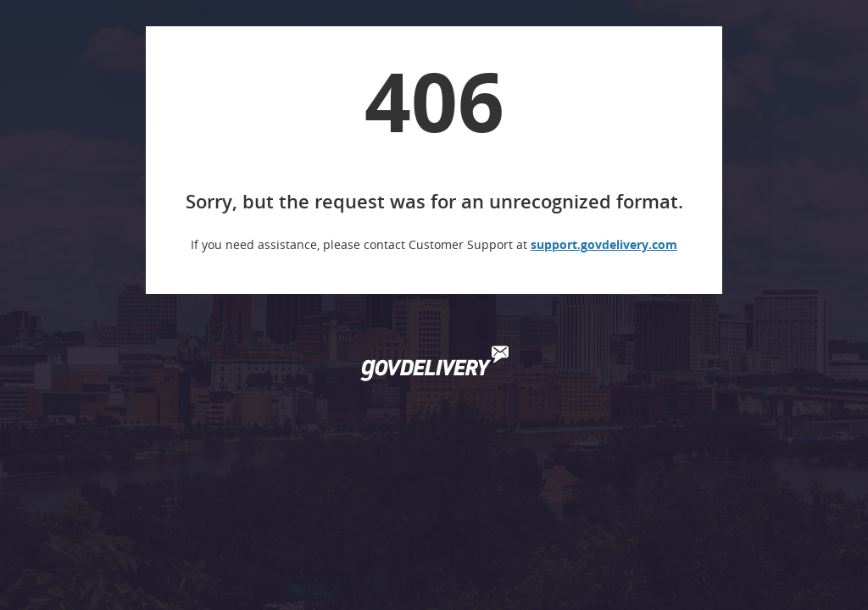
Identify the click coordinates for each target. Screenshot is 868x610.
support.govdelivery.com (604, 244)
